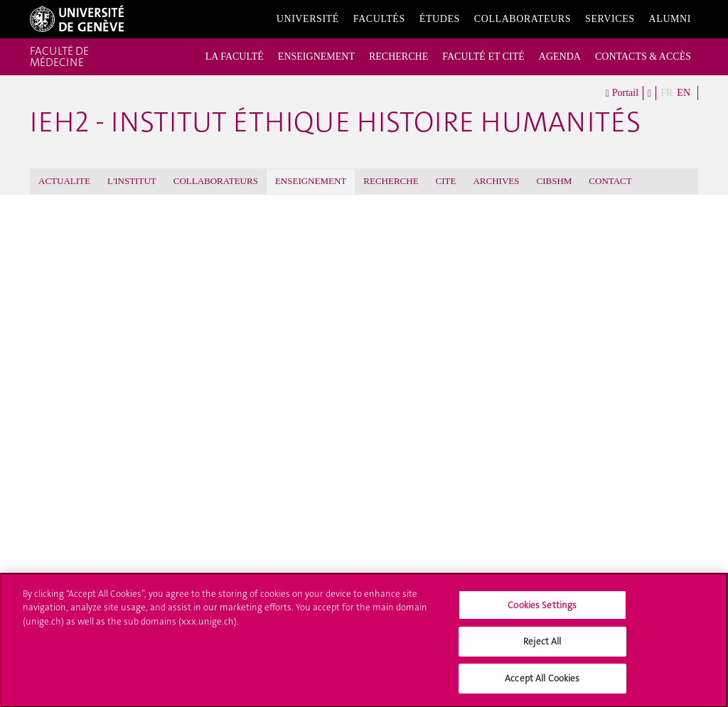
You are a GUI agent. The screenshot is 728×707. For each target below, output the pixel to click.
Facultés (379, 19)
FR (667, 93)
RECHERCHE (398, 56)
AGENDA (560, 56)
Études (440, 19)
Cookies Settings (542, 611)
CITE (446, 181)
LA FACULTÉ (235, 56)
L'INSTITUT (132, 181)
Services (610, 19)
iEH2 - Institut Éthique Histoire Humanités (335, 122)
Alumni (670, 19)
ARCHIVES (496, 181)
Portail (622, 93)
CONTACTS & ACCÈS (643, 56)
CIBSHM (555, 181)
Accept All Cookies (542, 685)
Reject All (542, 648)
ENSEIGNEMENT (316, 56)
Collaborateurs (523, 19)
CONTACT (610, 181)
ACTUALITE (64, 181)
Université (308, 19)
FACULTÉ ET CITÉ (483, 56)
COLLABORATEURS (216, 181)
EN (684, 93)
